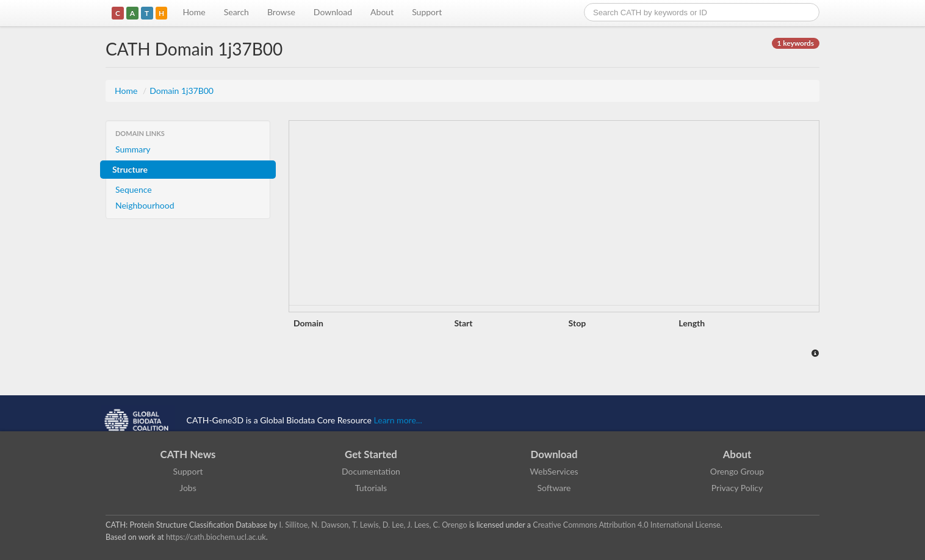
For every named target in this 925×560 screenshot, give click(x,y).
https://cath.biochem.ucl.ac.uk (216, 537)
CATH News (188, 454)
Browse (281, 12)
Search (236, 12)
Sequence (134, 189)
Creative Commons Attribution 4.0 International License (626, 525)
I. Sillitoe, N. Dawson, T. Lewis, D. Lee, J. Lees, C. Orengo (373, 525)
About (382, 12)
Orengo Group (737, 471)
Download (333, 12)
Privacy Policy (737, 488)
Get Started (371, 454)
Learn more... (398, 420)
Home (194, 12)
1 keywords (796, 43)
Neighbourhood (145, 205)
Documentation (371, 471)
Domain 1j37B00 (182, 91)
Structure (130, 169)
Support (427, 12)
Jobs (188, 488)
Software (554, 488)
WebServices (554, 471)
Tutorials (371, 488)
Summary (133, 149)
